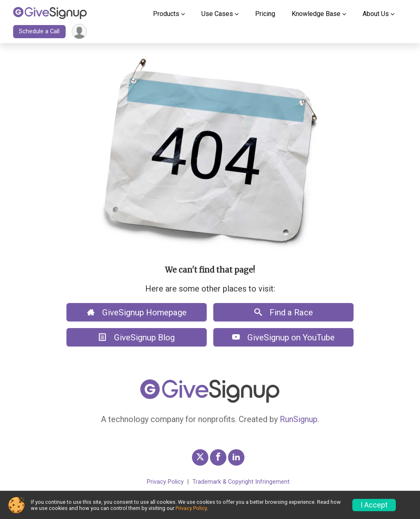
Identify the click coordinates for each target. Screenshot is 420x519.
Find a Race (284, 312)
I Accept (374, 505)
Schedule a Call (39, 31)
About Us (376, 14)
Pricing (265, 14)
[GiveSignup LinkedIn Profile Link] (236, 457)
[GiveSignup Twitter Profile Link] (200, 457)
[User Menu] (79, 31)
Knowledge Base (316, 14)
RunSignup (299, 419)
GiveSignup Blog (137, 338)
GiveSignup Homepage (137, 312)
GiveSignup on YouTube (283, 338)
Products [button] (166, 14)
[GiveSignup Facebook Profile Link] (218, 457)
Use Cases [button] (217, 14)
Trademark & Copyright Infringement (241, 482)
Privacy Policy (165, 482)
